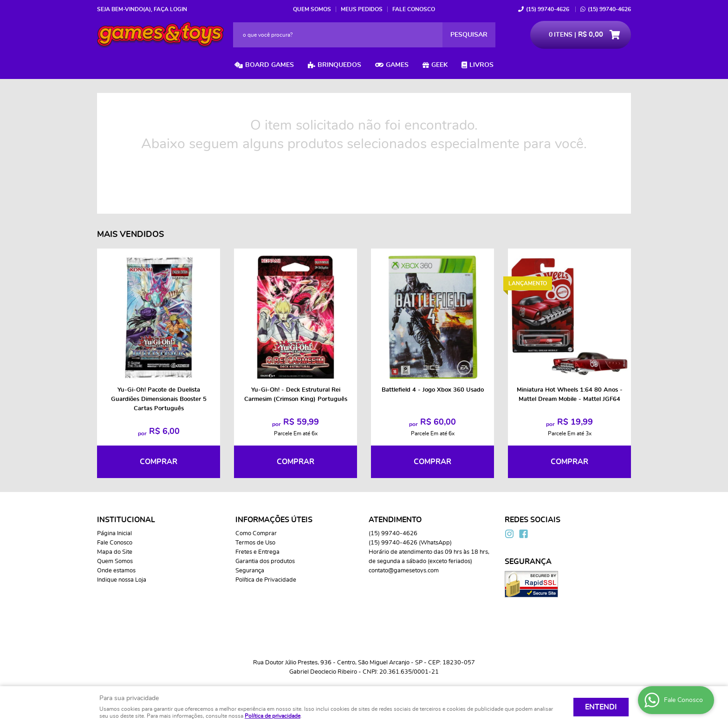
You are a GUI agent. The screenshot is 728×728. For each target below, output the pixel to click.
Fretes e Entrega (257, 552)
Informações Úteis (274, 520)
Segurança (250, 571)
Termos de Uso (255, 543)
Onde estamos (116, 571)
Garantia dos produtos (265, 561)
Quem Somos (312, 9)
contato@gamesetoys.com (404, 571)
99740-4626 (548, 9)
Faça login (170, 9)
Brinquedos (339, 65)
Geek (439, 65)
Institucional (126, 520)
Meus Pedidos (362, 9)
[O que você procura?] (469, 35)
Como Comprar (256, 534)
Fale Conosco (414, 9)
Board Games (270, 65)
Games (397, 65)
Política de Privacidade (266, 580)
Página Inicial (114, 534)
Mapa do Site (115, 552)
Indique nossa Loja (122, 580)
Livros (481, 65)
